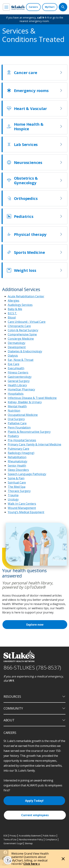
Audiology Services (20, 305)
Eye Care (14, 364)
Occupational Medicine (23, 415)
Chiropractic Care (19, 326)
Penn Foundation (19, 427)
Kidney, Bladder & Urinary (25, 402)
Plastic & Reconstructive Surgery (29, 432)
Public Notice (49, 836)
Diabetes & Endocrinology (25, 351)
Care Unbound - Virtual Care (27, 322)
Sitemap (29, 843)
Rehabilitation (17, 457)
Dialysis (13, 356)
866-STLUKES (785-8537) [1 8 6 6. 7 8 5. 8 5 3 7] (32, 667)
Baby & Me (15, 309)
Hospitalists (16, 394)
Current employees (35, 815)
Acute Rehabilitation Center (26, 296)
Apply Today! (34, 801)
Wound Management (22, 508)
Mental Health (17, 406)
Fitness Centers (18, 372)
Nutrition (14, 411)
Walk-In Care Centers (22, 504)
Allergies (14, 301)
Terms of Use (10, 840)
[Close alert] (63, 859)
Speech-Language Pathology (27, 474)
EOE (5, 836)
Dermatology (17, 343)
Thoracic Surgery (19, 491)
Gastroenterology (20, 377)
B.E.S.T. (12, 313)
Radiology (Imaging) (21, 453)
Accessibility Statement (30, 836)
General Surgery (19, 381)
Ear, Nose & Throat (21, 360)
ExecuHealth (16, 368)
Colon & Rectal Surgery (23, 330)
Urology (13, 499)
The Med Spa (17, 487)
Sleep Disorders (18, 470)
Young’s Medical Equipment (26, 512)
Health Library (17, 385)
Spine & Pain (16, 478)
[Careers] (33, 7)
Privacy (13, 836)
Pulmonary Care (18, 449)
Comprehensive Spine (22, 334)
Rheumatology (18, 461)
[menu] (6, 7)
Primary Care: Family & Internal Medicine (34, 444)
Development (17, 347)
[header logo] (18, 7)
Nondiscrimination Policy (31, 840)
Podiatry (13, 436)
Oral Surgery (16, 419)
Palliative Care (17, 423)
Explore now (35, 625)
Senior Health (17, 466)
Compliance (51, 840)
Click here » (32, 864)
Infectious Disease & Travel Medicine (32, 398)
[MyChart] (50, 7)
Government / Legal (13, 843)
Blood (12, 317)
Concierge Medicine (21, 339)
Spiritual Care (17, 482)
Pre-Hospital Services (22, 440)
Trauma (13, 495)
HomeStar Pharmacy (21, 389)
